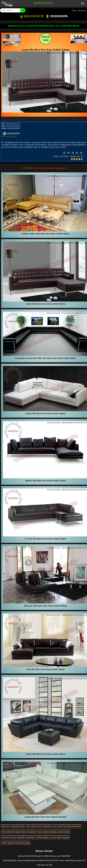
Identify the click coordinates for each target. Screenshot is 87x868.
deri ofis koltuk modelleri (39, 826)
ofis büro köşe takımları (13, 826)
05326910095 (57, 16)
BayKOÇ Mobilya (43, 3)
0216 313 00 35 (31, 16)
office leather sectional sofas (16, 843)
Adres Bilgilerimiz (9, 137)
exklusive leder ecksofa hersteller (18, 837)
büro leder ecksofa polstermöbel (54, 832)
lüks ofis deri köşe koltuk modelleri (19, 832)
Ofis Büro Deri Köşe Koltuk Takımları (44, 168)
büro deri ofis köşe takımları (67, 826)
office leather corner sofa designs (53, 837)
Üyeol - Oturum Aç (79, 11)
